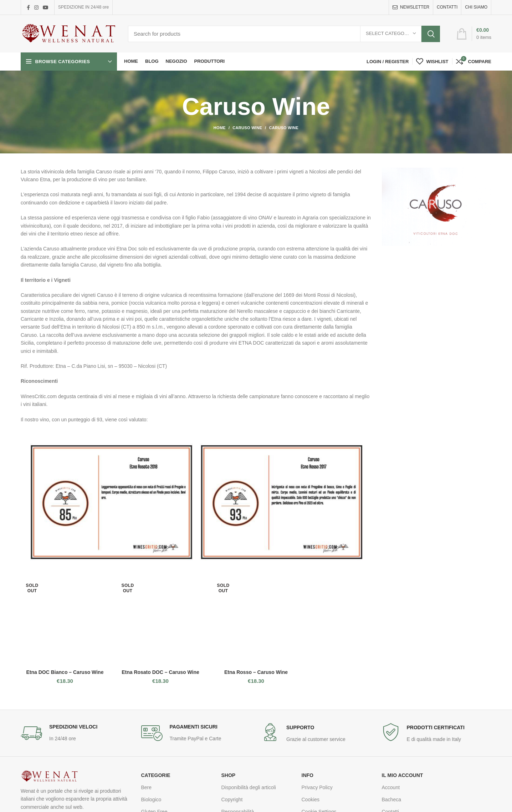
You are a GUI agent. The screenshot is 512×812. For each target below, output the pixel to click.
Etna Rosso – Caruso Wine (256, 672)
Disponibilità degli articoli (249, 787)
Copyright (232, 800)
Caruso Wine (247, 128)
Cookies (311, 800)
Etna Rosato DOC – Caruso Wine (160, 672)
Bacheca (391, 800)
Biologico (151, 800)
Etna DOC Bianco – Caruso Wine (65, 672)
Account (391, 787)
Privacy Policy (317, 787)
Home (220, 128)
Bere (147, 787)
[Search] (284, 34)
